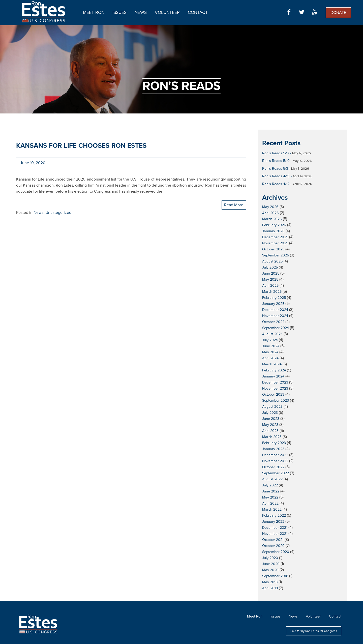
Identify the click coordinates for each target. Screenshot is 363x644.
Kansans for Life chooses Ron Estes (81, 146)
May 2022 (270, 497)
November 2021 (275, 534)
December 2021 (275, 528)
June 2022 (271, 491)
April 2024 (270, 358)
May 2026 (270, 207)
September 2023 (276, 401)
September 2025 (276, 255)
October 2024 (273, 322)
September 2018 (275, 576)
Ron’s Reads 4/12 (276, 184)
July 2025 (270, 267)
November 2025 (275, 243)
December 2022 (275, 455)
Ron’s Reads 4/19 (276, 176)
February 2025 (274, 298)
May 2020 (270, 570)
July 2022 (270, 485)
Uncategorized (58, 213)
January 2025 (273, 304)
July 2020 (270, 558)
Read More (234, 205)
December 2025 (275, 237)
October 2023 (273, 394)
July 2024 (270, 340)
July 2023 (270, 413)
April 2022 (270, 503)
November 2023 (275, 388)
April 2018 (270, 588)
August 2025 (272, 261)
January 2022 (273, 522)
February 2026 (274, 225)
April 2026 (270, 213)
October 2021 (273, 540)
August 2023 (272, 407)
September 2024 (276, 328)
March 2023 (272, 437)
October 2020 (273, 546)
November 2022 (275, 461)
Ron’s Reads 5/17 (276, 153)
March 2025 (272, 292)
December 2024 (275, 310)
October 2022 (273, 467)
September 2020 (276, 552)
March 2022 (272, 509)
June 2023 (271, 419)
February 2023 (274, 443)
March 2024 (272, 364)
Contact (198, 12)
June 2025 (271, 273)
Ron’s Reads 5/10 (276, 161)
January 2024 (273, 376)
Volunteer (167, 12)
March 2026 (272, 219)
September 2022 (276, 473)
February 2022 (274, 516)
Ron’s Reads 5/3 (275, 169)
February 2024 (274, 370)
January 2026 (273, 231)
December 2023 (275, 382)
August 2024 (272, 334)
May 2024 (270, 352)
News (141, 12)
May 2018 (270, 582)
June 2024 (271, 346)
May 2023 (270, 425)
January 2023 (273, 449)
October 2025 (273, 249)
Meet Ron (94, 12)
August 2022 (272, 479)
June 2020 (271, 564)
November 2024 (275, 316)
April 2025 (270, 286)
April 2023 (270, 431)
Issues (119, 12)
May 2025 (270, 280)
